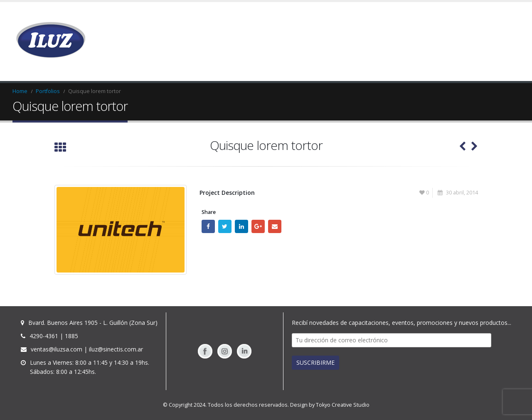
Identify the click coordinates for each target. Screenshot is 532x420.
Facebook (208, 226)
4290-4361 (44, 336)
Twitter (225, 226)
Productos (327, 42)
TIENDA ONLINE (454, 42)
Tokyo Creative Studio (343, 405)
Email (275, 226)
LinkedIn (241, 226)
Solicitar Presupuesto (390, 42)
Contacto (499, 42)
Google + (258, 226)
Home (292, 42)
